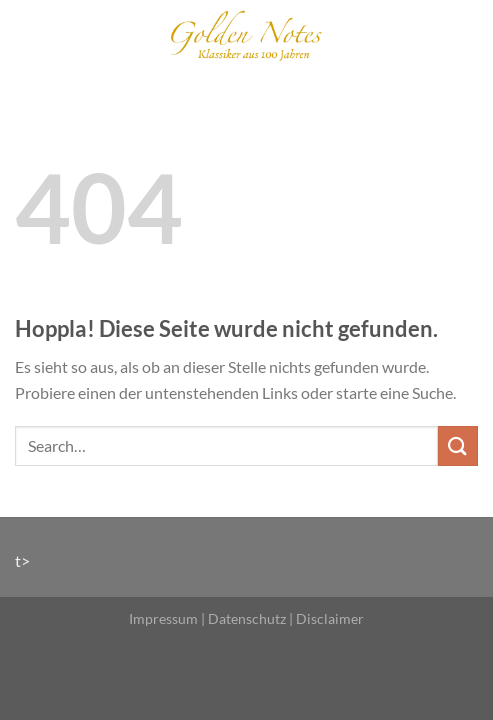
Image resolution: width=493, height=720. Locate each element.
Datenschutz (247, 618)
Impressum (163, 618)
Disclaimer (330, 618)
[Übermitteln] (458, 445)
